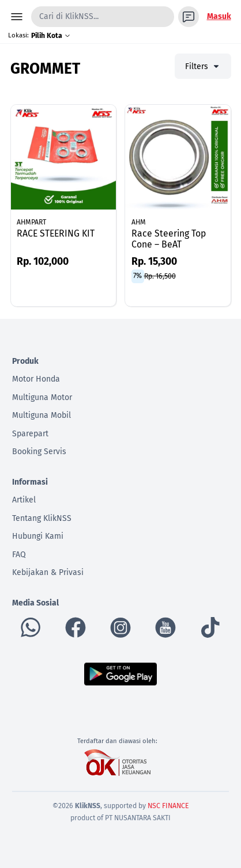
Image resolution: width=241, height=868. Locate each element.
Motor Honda (36, 379)
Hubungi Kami (38, 536)
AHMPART (31, 222)
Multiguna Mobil (42, 415)
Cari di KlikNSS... (69, 16)
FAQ (19, 555)
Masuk (219, 16)
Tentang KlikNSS (42, 518)
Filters (203, 66)
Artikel (24, 500)
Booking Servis (39, 452)
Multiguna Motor (42, 397)
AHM (139, 222)
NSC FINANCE (168, 806)
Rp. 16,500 (160, 276)
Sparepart (30, 434)
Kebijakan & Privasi (48, 572)
